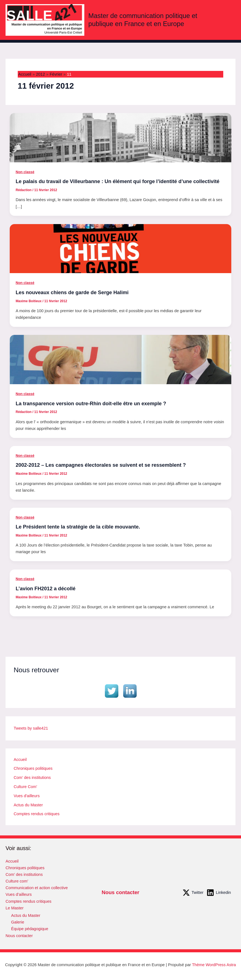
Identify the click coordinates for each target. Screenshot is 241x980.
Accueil (20, 760)
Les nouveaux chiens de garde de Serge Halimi (72, 292)
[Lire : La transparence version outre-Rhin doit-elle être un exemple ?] (121, 359)
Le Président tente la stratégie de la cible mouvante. (78, 527)
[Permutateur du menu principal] (230, 20)
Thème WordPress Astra (214, 965)
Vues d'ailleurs (27, 796)
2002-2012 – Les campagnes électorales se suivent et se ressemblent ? (101, 465)
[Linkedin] (219, 893)
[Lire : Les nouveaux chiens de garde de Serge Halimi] (121, 248)
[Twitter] (193, 893)
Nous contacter (19, 936)
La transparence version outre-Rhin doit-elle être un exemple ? (91, 403)
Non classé (25, 172)
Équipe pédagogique (30, 929)
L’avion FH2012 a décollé (45, 588)
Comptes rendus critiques (36, 814)
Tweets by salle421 (31, 728)
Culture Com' (25, 787)
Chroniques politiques (33, 768)
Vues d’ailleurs (19, 894)
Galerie (18, 922)
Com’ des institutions (32, 778)
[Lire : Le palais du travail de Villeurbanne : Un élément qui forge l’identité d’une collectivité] (121, 137)
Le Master (15, 908)
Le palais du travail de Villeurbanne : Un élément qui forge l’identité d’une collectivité (117, 181)
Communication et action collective (37, 888)
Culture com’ (17, 881)
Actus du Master (28, 805)
